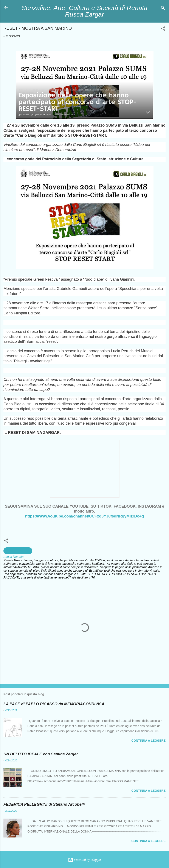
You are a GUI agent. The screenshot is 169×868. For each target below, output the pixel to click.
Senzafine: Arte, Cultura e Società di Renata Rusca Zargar (84, 11)
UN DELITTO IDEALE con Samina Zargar (41, 754)
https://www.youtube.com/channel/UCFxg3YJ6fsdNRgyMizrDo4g (84, 516)
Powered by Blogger (85, 860)
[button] (163, 29)
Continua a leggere (148, 741)
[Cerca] (163, 9)
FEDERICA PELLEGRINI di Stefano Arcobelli (44, 804)
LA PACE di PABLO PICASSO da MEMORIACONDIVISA (54, 704)
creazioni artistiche (18, 551)
